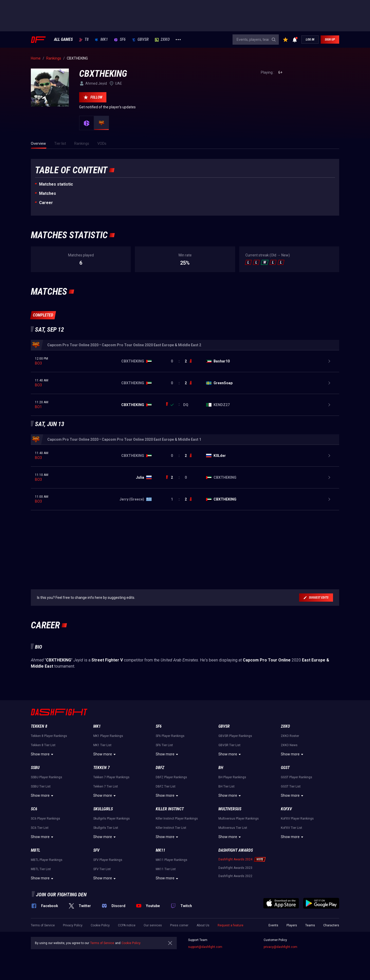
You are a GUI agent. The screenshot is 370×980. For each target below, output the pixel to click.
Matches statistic (56, 184)
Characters (331, 925)
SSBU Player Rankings (47, 777)
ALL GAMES (63, 40)
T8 (84, 40)
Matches (48, 193)
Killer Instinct (170, 809)
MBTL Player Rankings (47, 860)
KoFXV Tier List (292, 828)
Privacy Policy (73, 925)
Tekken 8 (39, 726)
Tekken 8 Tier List (43, 745)
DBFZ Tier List (166, 786)
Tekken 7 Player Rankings (111, 777)
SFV (96, 850)
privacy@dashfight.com (280, 947)
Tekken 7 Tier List (106, 786)
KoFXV (286, 809)
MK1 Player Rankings (108, 736)
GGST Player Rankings (297, 777)
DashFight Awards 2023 (235, 868)
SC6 (34, 809)
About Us (203, 925)
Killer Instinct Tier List (171, 828)
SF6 (120, 40)
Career (46, 203)
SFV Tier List (102, 869)
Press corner (179, 925)
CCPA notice (127, 925)
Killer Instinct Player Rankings (177, 819)
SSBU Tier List (41, 786)
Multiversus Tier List (233, 828)
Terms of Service (43, 925)
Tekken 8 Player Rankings (49, 736)
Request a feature (230, 925)
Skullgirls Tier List (106, 828)
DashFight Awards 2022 (235, 876)
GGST (285, 768)
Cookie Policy (100, 925)
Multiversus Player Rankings (239, 819)
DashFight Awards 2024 (235, 859)
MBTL (35, 850)
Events (273, 925)
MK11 (160, 850)
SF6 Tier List (164, 745)
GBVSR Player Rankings (235, 736)
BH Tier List (226, 786)
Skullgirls (103, 809)
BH (221, 768)
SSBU (35, 768)
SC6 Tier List (40, 828)
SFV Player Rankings (108, 860)
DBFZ (160, 768)
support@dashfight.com (205, 947)
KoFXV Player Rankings (297, 819)
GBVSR (140, 40)
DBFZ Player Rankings (171, 777)
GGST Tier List (291, 786)
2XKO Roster (290, 736)
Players (292, 925)
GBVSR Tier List (229, 745)
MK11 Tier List (166, 869)
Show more (43, 754)
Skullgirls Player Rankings (112, 819)
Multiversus (230, 809)
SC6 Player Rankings (45, 819)
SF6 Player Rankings (170, 736)
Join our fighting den (61, 895)
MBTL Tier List (41, 869)
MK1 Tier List (102, 745)
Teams (310, 925)
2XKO (162, 40)
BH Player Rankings (232, 777)
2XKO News (289, 745)
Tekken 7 (101, 768)
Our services (153, 925)
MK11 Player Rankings (172, 860)
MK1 (101, 40)
